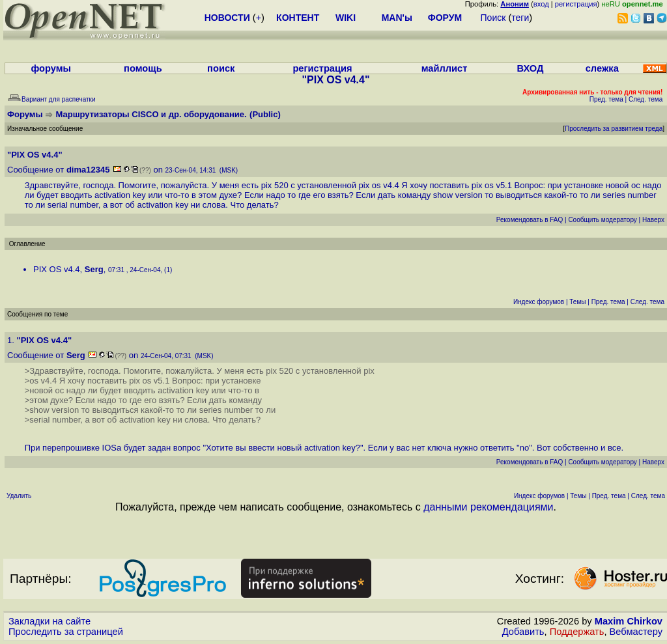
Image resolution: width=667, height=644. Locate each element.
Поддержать (577, 632)
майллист (445, 68)
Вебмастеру (636, 632)
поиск (221, 68)
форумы (51, 68)
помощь (143, 68)
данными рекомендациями (488, 507)
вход (541, 4)
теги (520, 18)
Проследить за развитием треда (614, 129)
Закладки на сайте (50, 621)
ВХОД (530, 68)
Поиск (493, 18)
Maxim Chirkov (629, 621)
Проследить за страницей (66, 632)
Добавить (523, 632)
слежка (602, 68)
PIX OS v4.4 (57, 269)
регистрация (576, 4)
